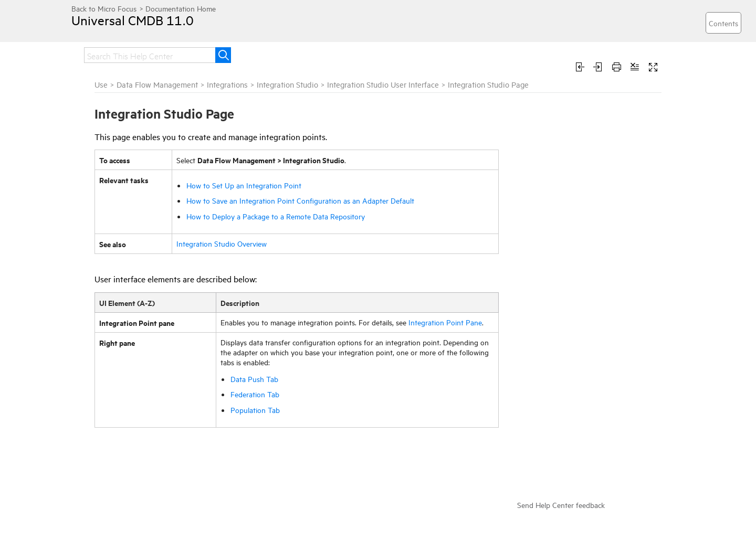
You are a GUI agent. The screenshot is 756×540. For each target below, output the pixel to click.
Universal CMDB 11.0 (133, 20)
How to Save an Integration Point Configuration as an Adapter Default (300, 200)
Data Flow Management (157, 84)
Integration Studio (287, 84)
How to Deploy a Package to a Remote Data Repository (276, 216)
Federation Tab (255, 394)
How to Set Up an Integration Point (244, 185)
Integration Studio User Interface (383, 84)
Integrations (227, 84)
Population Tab (255, 410)
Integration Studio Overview (222, 243)
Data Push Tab (254, 379)
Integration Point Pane (445, 322)
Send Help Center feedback (561, 505)
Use (101, 84)
